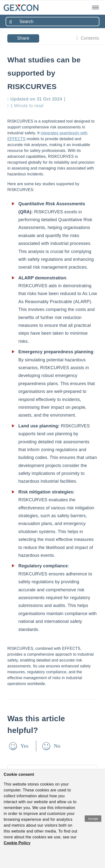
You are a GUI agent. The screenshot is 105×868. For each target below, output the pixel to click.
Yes (24, 746)
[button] (95, 7)
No (57, 746)
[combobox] (52, 22)
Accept (93, 819)
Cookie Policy (17, 843)
